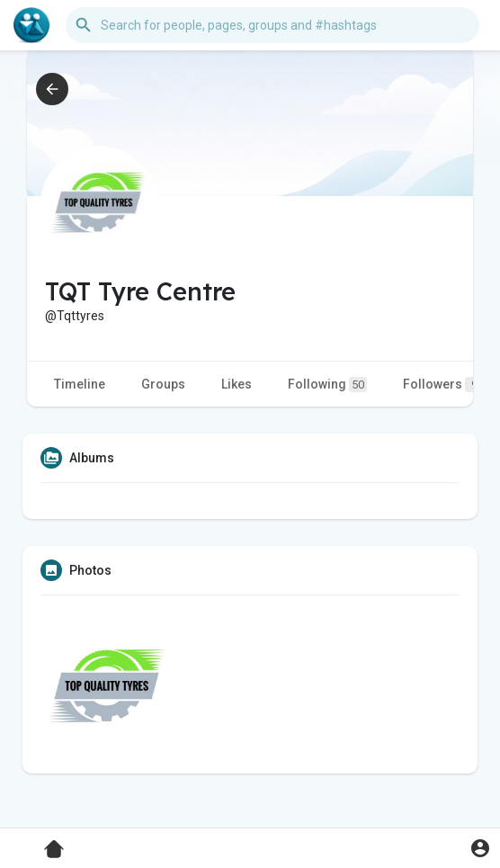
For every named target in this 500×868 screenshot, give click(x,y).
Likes (237, 384)
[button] (272, 25)
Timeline (80, 384)
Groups (163, 384)
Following (327, 385)
